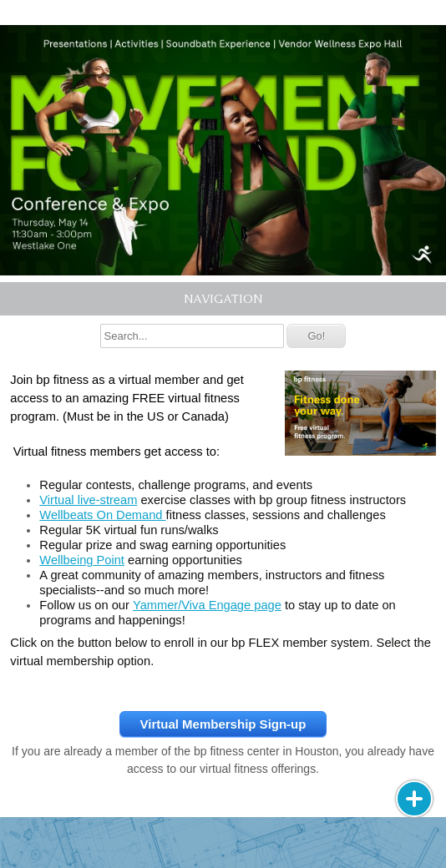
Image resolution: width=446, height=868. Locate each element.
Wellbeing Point (82, 560)
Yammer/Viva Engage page (207, 605)
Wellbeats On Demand (102, 515)
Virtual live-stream (88, 500)
